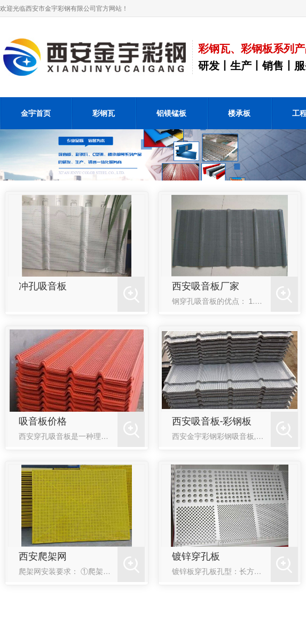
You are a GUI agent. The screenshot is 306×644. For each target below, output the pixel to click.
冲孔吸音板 (43, 286)
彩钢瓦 (104, 113)
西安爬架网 (43, 556)
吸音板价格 (43, 421)
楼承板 (239, 113)
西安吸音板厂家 (206, 286)
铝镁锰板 (171, 113)
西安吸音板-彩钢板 (212, 421)
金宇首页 (36, 113)
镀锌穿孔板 (196, 556)
